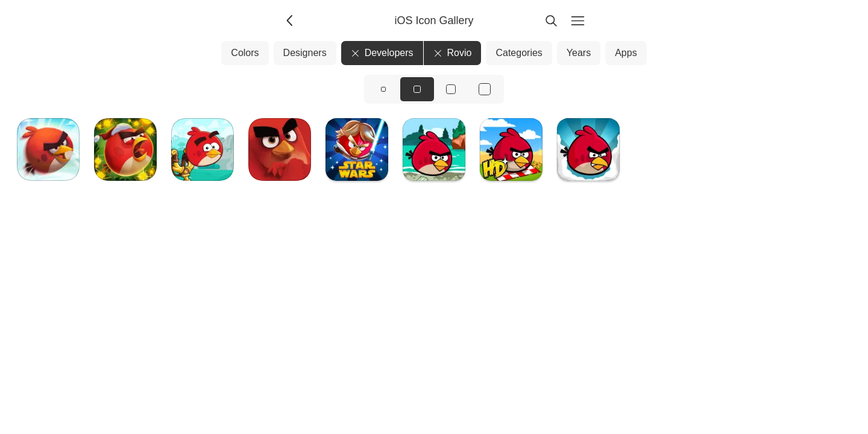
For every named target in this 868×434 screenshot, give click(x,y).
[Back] (291, 20)
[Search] (551, 20)
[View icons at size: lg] (451, 89)
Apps (626, 53)
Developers (382, 53)
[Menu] (577, 20)
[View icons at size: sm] (383, 89)
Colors (245, 53)
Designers (305, 53)
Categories (519, 53)
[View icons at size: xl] (485, 89)
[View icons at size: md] (417, 89)
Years (579, 53)
